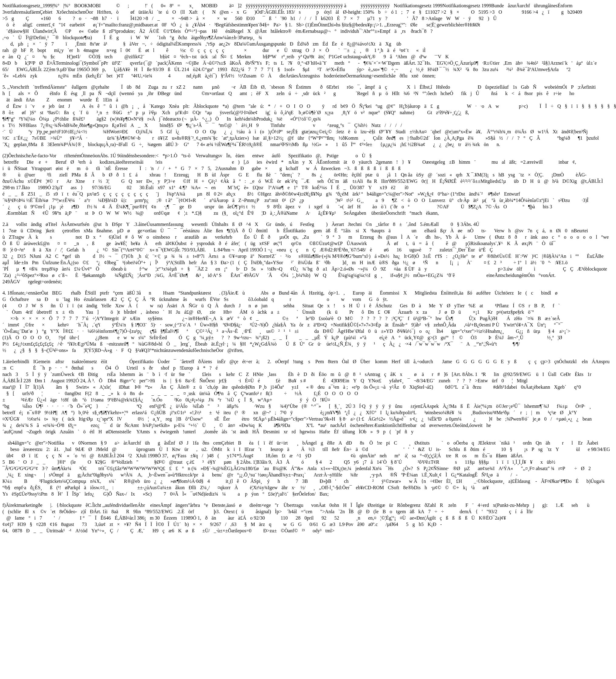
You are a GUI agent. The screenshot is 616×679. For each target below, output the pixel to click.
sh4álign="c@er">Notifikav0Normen (50, 443)
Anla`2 (334, 512)
